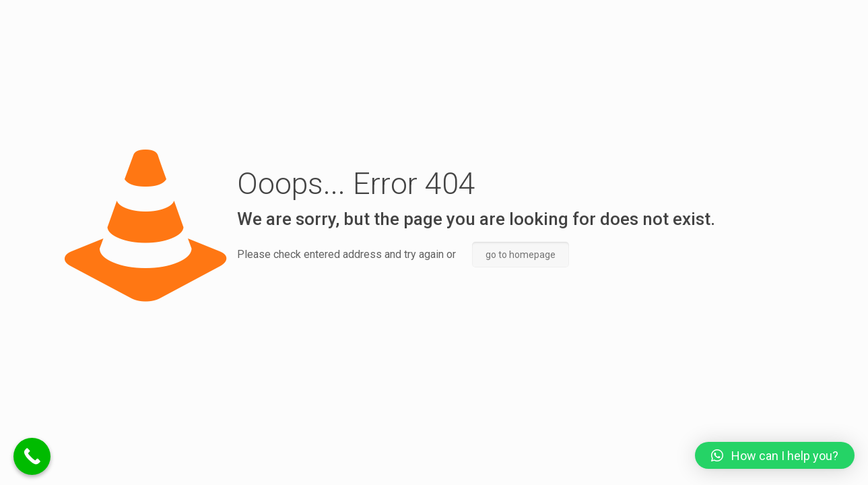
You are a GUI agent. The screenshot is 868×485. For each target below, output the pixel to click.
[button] (775, 455)
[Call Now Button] (32, 456)
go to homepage (521, 255)
